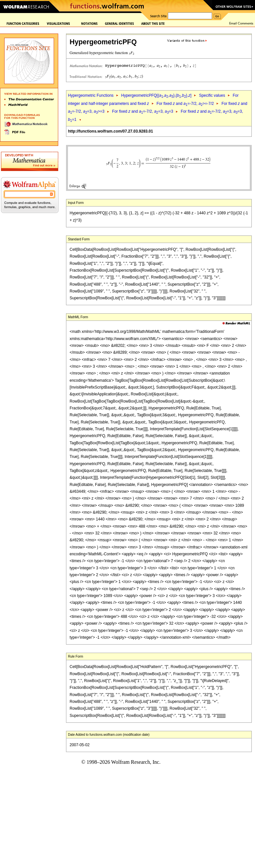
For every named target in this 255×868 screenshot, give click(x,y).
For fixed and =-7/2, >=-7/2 (185, 104)
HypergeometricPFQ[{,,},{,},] (156, 95)
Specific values (212, 95)
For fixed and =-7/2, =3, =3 (143, 111)
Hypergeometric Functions (91, 95)
